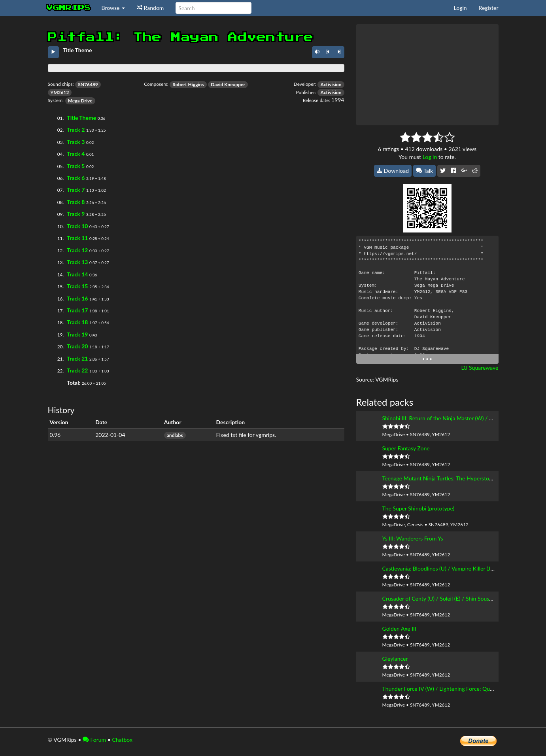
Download (393, 171)
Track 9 (76, 214)
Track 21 (77, 358)
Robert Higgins (188, 84)
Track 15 (77, 286)
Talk (425, 171)
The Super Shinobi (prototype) (418, 508)
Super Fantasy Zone (406, 448)
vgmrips (69, 8)
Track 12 (77, 250)
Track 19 (77, 334)
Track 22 (77, 370)
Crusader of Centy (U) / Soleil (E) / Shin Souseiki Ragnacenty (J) (458, 598)
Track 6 (76, 178)
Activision (331, 84)
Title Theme (81, 118)
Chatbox (122, 740)
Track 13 (77, 262)
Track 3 (76, 142)
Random (150, 8)
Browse (113, 8)
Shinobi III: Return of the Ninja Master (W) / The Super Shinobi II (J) (463, 418)
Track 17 (77, 310)
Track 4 (76, 154)
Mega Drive (80, 101)
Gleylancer (395, 659)
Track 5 (76, 166)
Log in (430, 157)
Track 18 (77, 322)
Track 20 (77, 346)
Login (460, 8)
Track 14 (77, 274)
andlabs (175, 435)
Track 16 (77, 298)
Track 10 (77, 226)
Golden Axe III (399, 628)
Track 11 (77, 238)
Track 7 (76, 190)
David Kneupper (228, 84)
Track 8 (76, 202)
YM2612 (60, 92)
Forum (94, 740)
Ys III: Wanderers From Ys (413, 538)
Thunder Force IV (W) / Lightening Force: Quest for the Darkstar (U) (464, 689)
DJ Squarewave (480, 368)
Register (489, 8)
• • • (427, 359)
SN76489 (88, 84)
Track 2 (76, 129)
